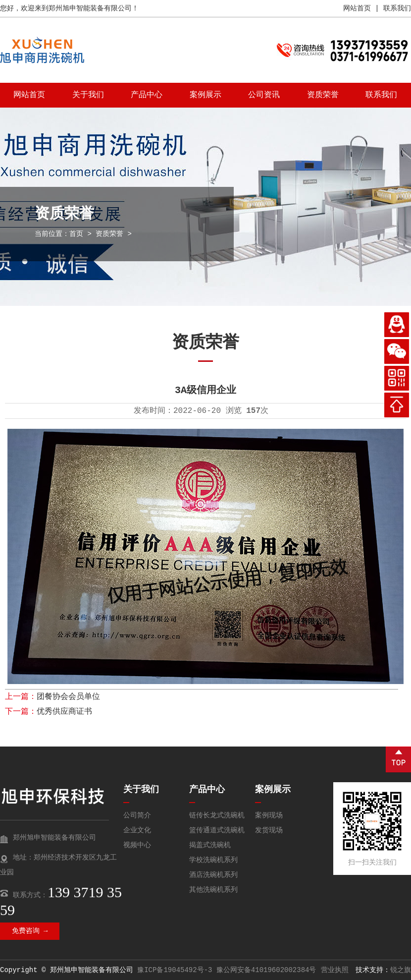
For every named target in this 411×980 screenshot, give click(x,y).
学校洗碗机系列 (213, 860)
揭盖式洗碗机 (210, 845)
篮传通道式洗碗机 (217, 830)
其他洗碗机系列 (213, 890)
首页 (76, 234)
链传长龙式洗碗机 (217, 815)
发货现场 (269, 830)
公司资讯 (264, 95)
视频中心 (137, 845)
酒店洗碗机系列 (213, 875)
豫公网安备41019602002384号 (266, 970)
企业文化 (137, 830)
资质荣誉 (323, 95)
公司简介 (137, 815)
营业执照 (335, 970)
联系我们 (397, 8)
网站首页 (357, 8)
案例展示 (205, 95)
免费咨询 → (30, 931)
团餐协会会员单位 (68, 697)
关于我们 (88, 95)
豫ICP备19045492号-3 (175, 970)
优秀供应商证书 (64, 712)
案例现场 (269, 815)
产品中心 (147, 95)
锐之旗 (401, 970)
